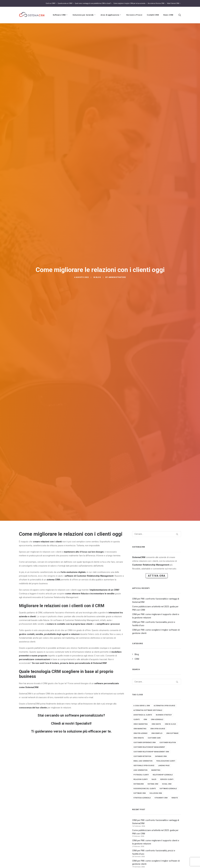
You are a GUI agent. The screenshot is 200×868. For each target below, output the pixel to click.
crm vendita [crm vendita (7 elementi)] (139, 680)
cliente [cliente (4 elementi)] (137, 661)
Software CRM (60, 15)
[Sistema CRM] (32, 15)
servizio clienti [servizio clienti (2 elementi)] (167, 721)
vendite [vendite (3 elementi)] (175, 740)
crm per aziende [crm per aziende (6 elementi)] (140, 675)
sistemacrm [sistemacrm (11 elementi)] (139, 726)
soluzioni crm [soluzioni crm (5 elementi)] (156, 735)
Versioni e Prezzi (134, 15)
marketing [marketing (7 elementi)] (156, 712)
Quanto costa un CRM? (66, 3)
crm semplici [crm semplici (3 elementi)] (157, 675)
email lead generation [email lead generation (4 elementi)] (143, 703)
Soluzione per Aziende (84, 15)
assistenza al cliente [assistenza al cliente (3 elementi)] (143, 657)
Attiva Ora (157, 517)
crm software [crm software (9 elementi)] (172, 675)
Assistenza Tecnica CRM (157, 3)
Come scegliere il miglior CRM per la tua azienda (130, 3)
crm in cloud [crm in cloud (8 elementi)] (170, 666)
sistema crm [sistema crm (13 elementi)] (153, 726)
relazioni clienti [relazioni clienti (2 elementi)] (141, 721)
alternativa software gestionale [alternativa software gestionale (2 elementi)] (148, 652)
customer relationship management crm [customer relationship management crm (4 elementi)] (151, 694)
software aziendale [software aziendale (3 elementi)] (168, 730)
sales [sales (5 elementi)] (154, 721)
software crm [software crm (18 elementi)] (140, 735)
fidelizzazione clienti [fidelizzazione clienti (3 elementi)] (166, 703)
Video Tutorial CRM (174, 3)
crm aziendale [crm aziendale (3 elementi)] (157, 661)
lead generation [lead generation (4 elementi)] (140, 712)
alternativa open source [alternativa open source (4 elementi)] (164, 648)
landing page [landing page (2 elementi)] (164, 707)
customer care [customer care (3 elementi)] (154, 680)
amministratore (117, 248)
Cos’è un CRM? (51, 3)
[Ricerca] (180, 15)
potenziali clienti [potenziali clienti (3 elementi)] (141, 717)
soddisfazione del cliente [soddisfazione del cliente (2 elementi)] (145, 730)
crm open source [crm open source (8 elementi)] (158, 671)
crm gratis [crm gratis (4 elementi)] (156, 666)
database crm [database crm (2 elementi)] (161, 698)
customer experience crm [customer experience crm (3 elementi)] (145, 684)
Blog (98, 248)
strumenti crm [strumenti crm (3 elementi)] (161, 740)
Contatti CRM (153, 15)
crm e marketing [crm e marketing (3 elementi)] (141, 666)
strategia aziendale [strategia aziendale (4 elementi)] (142, 740)
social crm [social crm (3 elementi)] (167, 726)
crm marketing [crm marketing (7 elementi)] (140, 671)
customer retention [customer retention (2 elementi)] (142, 698)
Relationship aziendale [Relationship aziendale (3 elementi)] (163, 717)
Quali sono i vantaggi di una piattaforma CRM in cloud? (94, 3)
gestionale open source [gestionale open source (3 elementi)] (144, 707)
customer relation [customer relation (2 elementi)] (168, 684)
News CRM (168, 15)
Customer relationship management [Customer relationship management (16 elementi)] (149, 689)
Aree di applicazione (111, 15)
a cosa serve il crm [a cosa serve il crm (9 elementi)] (142, 648)
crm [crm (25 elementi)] (145, 661)
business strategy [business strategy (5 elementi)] (164, 657)
